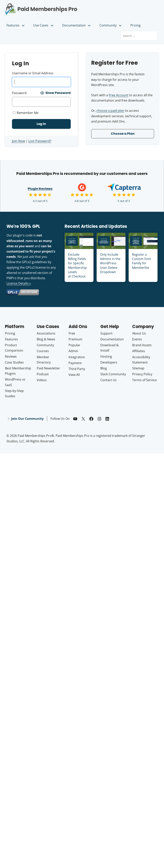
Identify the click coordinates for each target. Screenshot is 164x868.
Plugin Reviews (40, 189)
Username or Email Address (33, 73)
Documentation (77, 25)
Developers (109, 362)
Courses (43, 351)
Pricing (136, 25)
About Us (139, 333)
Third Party (77, 369)
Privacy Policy (142, 374)
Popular (74, 345)
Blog (104, 368)
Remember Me (26, 113)
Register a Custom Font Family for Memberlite (142, 261)
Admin (73, 351)
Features (16, 25)
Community (111, 25)
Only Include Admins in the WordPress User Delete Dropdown (110, 263)
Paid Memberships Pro (41, 6)
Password (19, 93)
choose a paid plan (110, 111)
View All (74, 375)
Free (72, 333)
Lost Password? (40, 141)
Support (106, 333)
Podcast (43, 374)
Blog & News (46, 339)
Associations (46, 333)
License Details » (19, 283)
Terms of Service (144, 380)
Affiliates (139, 351)
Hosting (106, 356)
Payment (75, 363)
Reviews (11, 356)
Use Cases (44, 25)
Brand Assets (142, 345)
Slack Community (113, 374)
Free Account (119, 95)
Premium (75, 339)
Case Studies (14, 362)
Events (137, 339)
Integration (77, 357)
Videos (42, 380)
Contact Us (109, 380)
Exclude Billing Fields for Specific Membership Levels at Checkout (77, 265)
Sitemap (138, 368)
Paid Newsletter (48, 368)
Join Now (18, 141)
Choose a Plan (123, 134)
